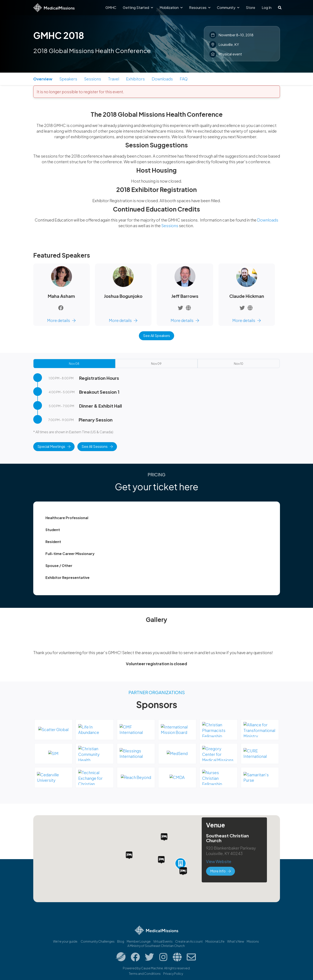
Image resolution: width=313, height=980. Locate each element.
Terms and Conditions (145, 973)
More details (61, 320)
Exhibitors (135, 79)
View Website (219, 861)
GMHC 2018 (59, 35)
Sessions (93, 79)
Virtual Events (163, 941)
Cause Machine (152, 968)
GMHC (111, 7)
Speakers (68, 79)
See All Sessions (97, 446)
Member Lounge (139, 941)
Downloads (162, 79)
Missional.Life (215, 941)
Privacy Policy (173, 973)
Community (228, 7)
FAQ (184, 79)
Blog (121, 941)
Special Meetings (54, 446)
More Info (221, 871)
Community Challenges (98, 941)
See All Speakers (156, 336)
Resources (200, 7)
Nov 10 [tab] (239, 363)
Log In (267, 7)
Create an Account (189, 941)
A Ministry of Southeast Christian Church (156, 946)
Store (251, 7)
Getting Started (138, 7)
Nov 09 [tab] (156, 363)
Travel (114, 79)
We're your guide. (66, 941)
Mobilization (171, 7)
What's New (236, 941)
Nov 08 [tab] (74, 363)
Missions (253, 941)
